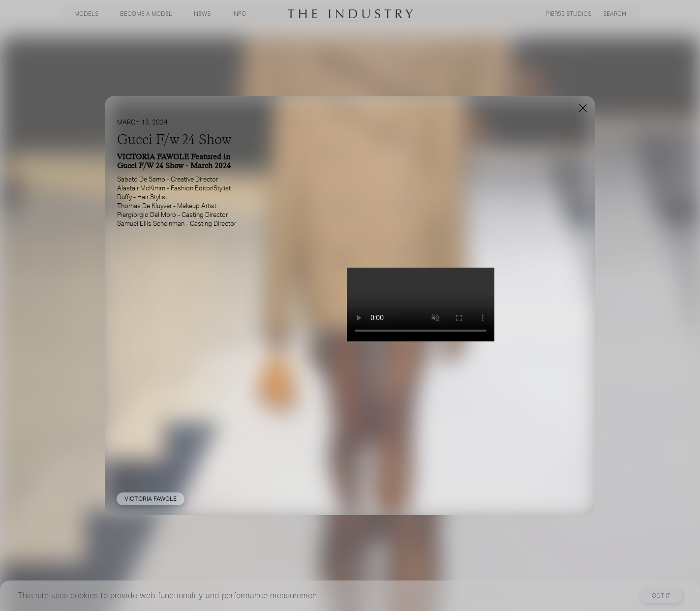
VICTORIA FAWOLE (151, 499)
